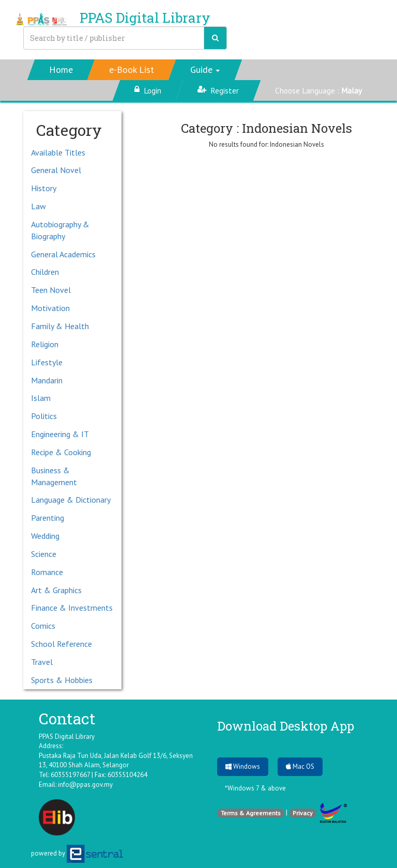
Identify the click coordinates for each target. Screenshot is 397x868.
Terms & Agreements (251, 813)
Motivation (50, 308)
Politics (44, 416)
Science (44, 554)
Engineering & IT (60, 434)
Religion (45, 344)
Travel (42, 662)
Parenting (48, 518)
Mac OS (300, 766)
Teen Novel (51, 290)
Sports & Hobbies (62, 680)
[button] (205, 70)
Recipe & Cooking (61, 452)
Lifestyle (47, 362)
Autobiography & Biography (60, 230)
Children (45, 272)
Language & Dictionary (71, 500)
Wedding (45, 536)
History (44, 188)
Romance (47, 572)
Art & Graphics (56, 590)
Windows (243, 766)
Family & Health (60, 326)
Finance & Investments (72, 608)
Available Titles (58, 152)
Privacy (303, 813)
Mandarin (47, 380)
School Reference (62, 644)
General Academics (63, 254)
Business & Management (54, 476)
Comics (43, 626)
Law (39, 206)
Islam (41, 398)
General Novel (56, 170)
